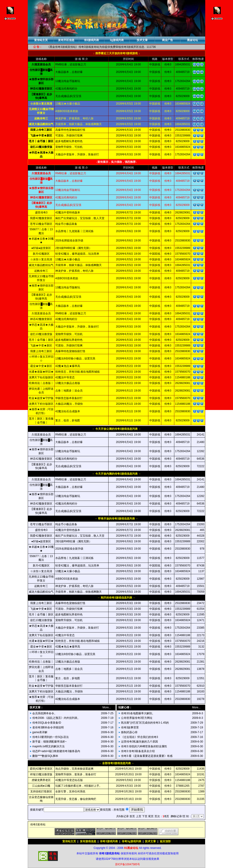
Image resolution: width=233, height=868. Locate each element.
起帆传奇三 (41, 271)
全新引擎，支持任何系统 (70, 791)
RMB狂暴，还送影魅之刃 (71, 313)
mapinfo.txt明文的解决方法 (49, 746)
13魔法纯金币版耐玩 (68, 287)
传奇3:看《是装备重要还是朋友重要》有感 (147, 756)
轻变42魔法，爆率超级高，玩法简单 (77, 254)
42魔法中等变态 (65, 377)
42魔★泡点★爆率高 (68, 366)
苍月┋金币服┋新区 (41, 340)
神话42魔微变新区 (41, 319)
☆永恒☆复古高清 (41, 259)
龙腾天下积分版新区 (41, 404)
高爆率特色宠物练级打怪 (70, 351)
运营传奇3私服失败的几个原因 (140, 742)
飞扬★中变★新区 (41, 346)
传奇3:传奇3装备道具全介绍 (138, 751)
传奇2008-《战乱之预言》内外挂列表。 (56, 718)
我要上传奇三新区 (41, 351)
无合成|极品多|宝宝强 (68, 297)
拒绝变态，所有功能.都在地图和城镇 (77, 372)
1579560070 (183, 254)
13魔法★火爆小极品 (68, 259)
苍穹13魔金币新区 (41, 224)
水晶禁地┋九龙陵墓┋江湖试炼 (74, 231)
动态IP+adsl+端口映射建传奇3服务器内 (56, 751)
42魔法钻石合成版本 (68, 411)
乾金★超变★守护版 (41, 398)
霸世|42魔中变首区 (41, 769)
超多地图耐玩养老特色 (69, 340)
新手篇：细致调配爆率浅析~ (49, 742)
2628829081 (183, 213)
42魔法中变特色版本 (68, 213)
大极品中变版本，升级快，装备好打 (77, 327)
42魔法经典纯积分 (66, 319)
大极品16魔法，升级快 (69, 404)
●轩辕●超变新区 (41, 248)
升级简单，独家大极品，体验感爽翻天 (79, 265)
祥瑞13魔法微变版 (41, 774)
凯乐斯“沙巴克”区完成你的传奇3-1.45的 (145, 723)
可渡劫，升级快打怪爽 (69, 346)
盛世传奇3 (41, 213)
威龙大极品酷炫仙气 (41, 265)
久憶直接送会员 (41, 313)
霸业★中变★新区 (41, 366)
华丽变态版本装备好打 (69, 398)
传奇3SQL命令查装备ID (47, 723)
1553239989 (183, 248)
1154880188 (183, 377)
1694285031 (183, 265)
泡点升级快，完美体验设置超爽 (74, 769)
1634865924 (183, 259)
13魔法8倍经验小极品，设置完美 (75, 358)
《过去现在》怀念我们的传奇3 (140, 737)
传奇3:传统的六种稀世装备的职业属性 (144, 746)
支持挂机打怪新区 (41, 791)
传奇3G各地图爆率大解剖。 (138, 713)
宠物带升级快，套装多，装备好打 (76, 774)
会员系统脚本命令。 (45, 713)
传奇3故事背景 (130, 727)
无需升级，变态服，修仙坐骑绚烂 (76, 799)
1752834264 (183, 224)
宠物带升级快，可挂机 (69, 334)
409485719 (183, 271)
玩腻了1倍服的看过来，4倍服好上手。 (79, 786)
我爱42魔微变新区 (41, 218)
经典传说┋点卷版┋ (41, 383)
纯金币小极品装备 (66, 224)
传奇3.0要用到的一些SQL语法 (51, 737)
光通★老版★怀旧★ (41, 372)
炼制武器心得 (129, 732)
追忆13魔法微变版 (41, 334)
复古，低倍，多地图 (68, 420)
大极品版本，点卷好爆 (69, 306)
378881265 (183, 786)
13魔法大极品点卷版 (68, 383)
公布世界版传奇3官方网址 (137, 718)
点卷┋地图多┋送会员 (69, 391)
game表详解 (40, 732)
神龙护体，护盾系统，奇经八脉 (74, 271)
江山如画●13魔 (41, 786)
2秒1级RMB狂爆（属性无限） (73, 248)
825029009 (183, 218)
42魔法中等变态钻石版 (69, 780)
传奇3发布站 (38, 824)
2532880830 (183, 241)
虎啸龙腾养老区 (41, 780)
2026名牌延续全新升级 (69, 241)
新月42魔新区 (41, 254)
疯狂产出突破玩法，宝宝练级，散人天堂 (80, 218)
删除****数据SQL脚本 (45, 756)
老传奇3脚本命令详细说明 (48, 727)
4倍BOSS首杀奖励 (67, 278)
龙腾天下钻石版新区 (41, 377)
